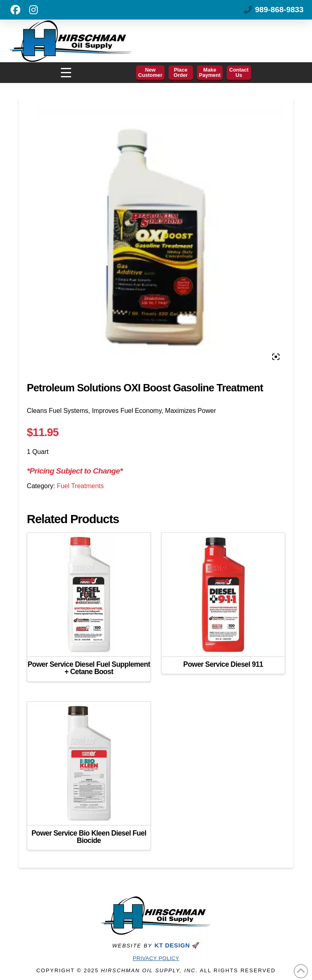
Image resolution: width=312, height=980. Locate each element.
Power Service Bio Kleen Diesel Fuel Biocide (89, 837)
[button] (66, 73)
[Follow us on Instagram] (33, 10)
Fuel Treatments (80, 486)
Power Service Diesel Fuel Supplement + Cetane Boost (89, 668)
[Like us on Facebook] (15, 10)
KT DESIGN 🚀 (177, 945)
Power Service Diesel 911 (223, 664)
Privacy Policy (156, 958)
